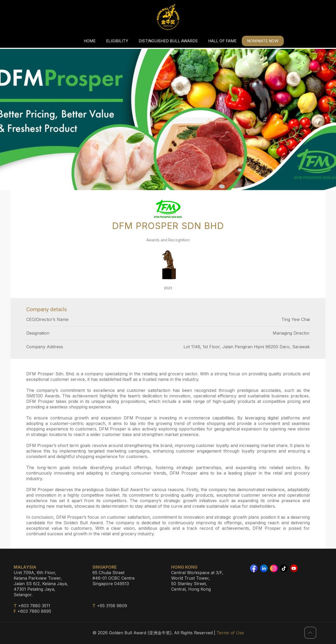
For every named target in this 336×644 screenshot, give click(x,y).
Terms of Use (230, 633)
